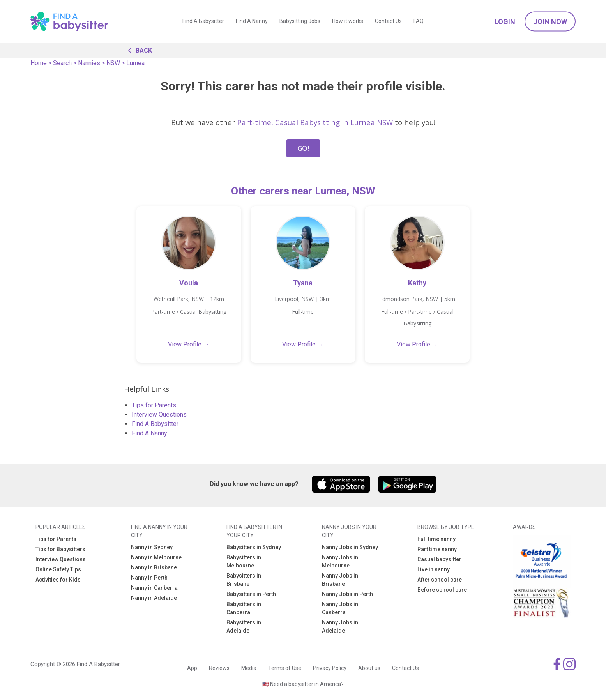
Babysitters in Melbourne (244, 561)
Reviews (219, 668)
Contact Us (388, 21)
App (192, 668)
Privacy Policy (330, 668)
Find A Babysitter (203, 21)
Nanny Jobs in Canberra (340, 608)
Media (249, 668)
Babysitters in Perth (251, 594)
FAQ (419, 21)
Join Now (550, 22)
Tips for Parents (154, 405)
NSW (113, 63)
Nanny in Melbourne (156, 557)
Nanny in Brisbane (154, 567)
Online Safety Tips (58, 569)
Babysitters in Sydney (254, 547)
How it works (348, 21)
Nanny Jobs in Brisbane (340, 580)
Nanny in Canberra (154, 588)
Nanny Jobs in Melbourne (340, 561)
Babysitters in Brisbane (244, 580)
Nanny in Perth (149, 578)
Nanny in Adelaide (154, 598)
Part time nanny (437, 549)
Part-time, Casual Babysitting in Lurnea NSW (315, 122)
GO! (303, 148)
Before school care (442, 590)
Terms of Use (285, 668)
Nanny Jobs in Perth (347, 594)
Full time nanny (436, 539)
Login (505, 22)
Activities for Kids (58, 580)
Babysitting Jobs (300, 21)
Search (62, 63)
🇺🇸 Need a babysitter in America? (303, 684)
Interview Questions (159, 415)
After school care (440, 580)
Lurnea (135, 63)
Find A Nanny (252, 21)
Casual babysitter (439, 559)
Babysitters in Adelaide (244, 627)
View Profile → (189, 344)
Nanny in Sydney (152, 547)
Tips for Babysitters (60, 549)
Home (39, 63)
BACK (138, 50)
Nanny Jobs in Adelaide (340, 627)
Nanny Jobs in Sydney (350, 547)
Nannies (89, 63)
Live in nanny (434, 569)
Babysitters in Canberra (244, 608)
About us (369, 668)
